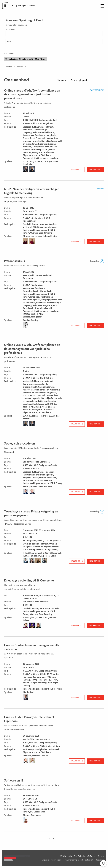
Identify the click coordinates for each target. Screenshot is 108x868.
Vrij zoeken (10, 30)
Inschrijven (94, 170)
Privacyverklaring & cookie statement (78, 860)
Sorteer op (62, 80)
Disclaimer (100, 860)
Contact (101, 856)
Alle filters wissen (15, 67)
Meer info (76, 170)
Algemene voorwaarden (52, 860)
